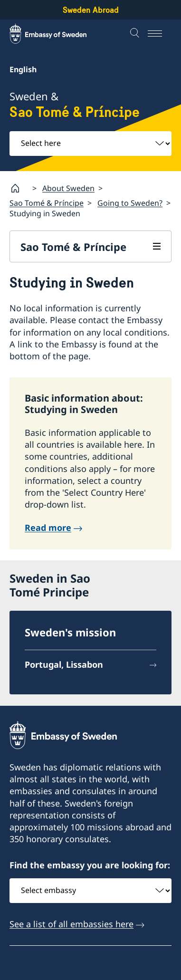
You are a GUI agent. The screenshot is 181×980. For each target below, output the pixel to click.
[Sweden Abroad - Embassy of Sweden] (57, 34)
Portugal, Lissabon (64, 664)
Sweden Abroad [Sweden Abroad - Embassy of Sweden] (91, 10)
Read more (48, 528)
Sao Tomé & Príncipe (47, 203)
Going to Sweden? (130, 203)
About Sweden (68, 188)
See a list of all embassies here (71, 924)
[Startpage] (19, 188)
